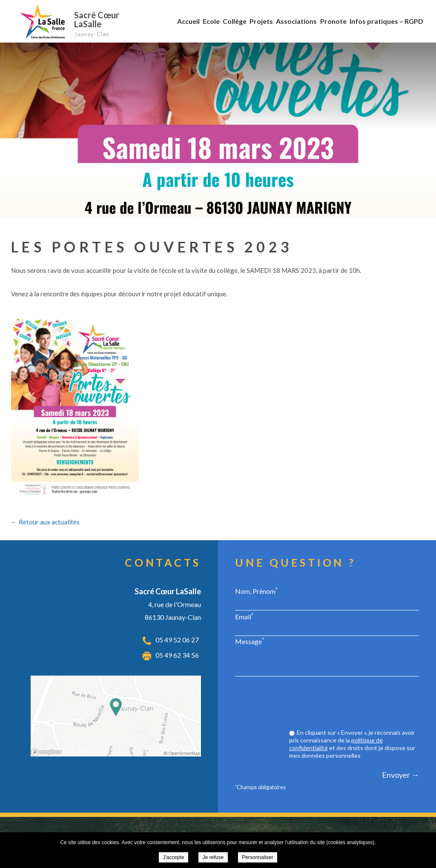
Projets (261, 21)
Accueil (188, 21)
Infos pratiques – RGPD (386, 21)
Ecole (211, 21)
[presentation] (354, 704)
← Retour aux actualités (45, 522)
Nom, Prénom (256, 591)
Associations (296, 21)
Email (244, 616)
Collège (235, 21)
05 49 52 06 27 (177, 640)
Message (250, 641)
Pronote (333, 21)
